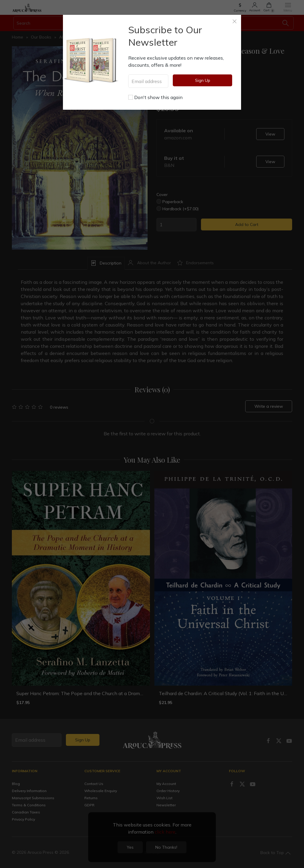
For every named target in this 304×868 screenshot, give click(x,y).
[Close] (235, 21)
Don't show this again (155, 97)
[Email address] (148, 81)
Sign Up (203, 80)
